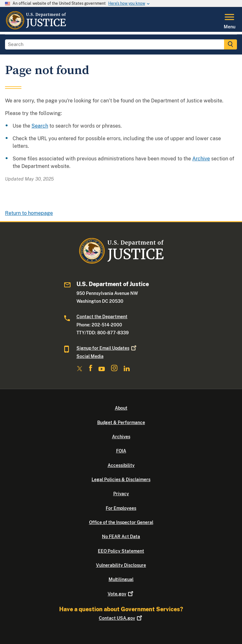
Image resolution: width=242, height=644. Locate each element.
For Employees (121, 508)
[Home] (36, 28)
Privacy (121, 494)
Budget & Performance (121, 423)
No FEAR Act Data (121, 537)
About (121, 408)
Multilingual (121, 579)
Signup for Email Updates (107, 348)
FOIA (121, 451)
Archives (121, 437)
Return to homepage (29, 213)
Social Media (90, 356)
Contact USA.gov (121, 618)
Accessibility (121, 465)
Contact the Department (102, 317)
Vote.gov (121, 594)
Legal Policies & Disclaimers (121, 480)
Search (40, 126)
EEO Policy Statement (121, 551)
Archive (201, 159)
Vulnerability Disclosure (121, 565)
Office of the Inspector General (121, 522)
